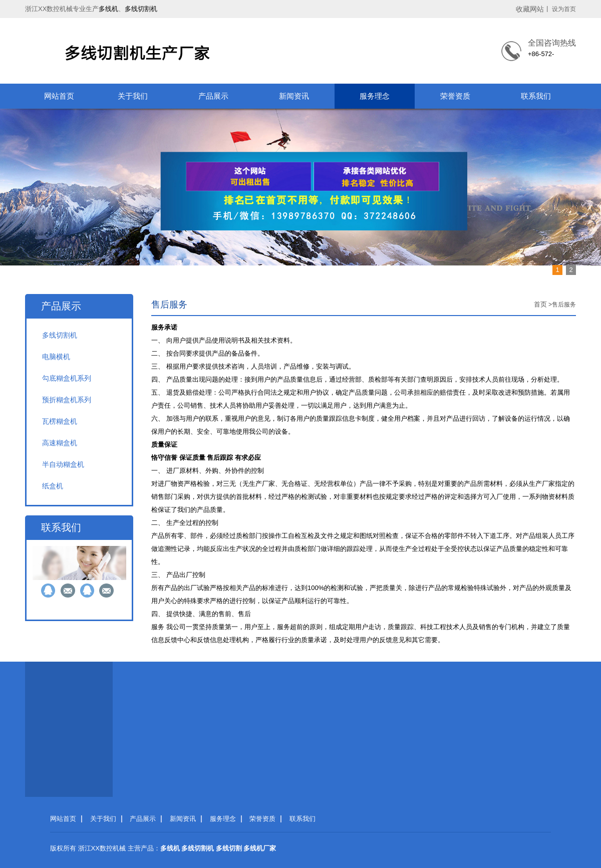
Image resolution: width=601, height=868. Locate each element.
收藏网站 (530, 9)
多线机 (108, 9)
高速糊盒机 (60, 443)
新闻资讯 (294, 96)
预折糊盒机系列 (67, 400)
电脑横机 (56, 357)
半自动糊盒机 (63, 464)
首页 (540, 304)
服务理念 (375, 96)
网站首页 (59, 96)
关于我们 (133, 96)
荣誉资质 (455, 96)
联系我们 (536, 96)
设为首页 (564, 9)
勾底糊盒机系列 (67, 378)
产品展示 (213, 96)
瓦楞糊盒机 (60, 421)
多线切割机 (141, 9)
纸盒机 (53, 486)
